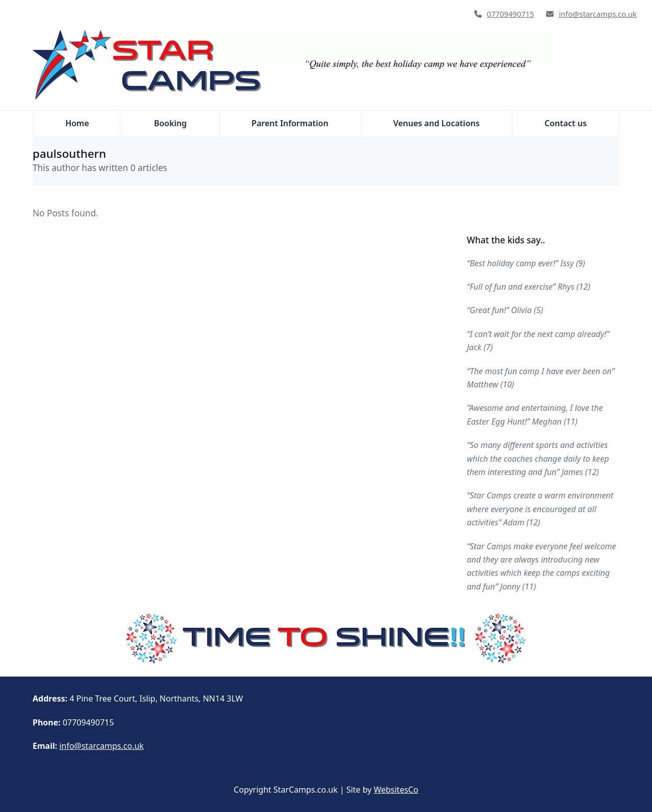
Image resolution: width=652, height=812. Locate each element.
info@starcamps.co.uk (598, 14)
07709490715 (511, 14)
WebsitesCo (396, 790)
